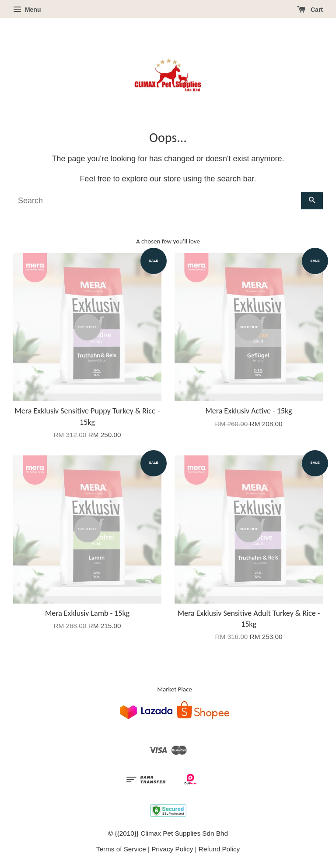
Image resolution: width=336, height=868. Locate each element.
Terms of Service (121, 849)
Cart (310, 10)
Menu (27, 10)
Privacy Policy (172, 849)
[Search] (157, 201)
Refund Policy (219, 849)
